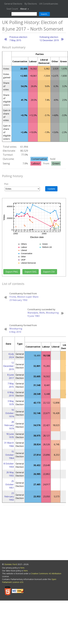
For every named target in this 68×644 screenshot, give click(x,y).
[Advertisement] (26, 533)
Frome (13, 297)
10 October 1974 (10, 413)
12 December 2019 (8, 366)
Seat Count (12, 9)
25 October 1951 (10, 484)
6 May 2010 (15, 332)
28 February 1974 (9, 425)
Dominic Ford (11, 564)
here (22, 568)
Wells (42, 313)
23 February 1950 (18, 300)
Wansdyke (33, 313)
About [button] (24, 9)
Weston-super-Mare (28, 297)
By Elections (31, 4)
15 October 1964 (10, 455)
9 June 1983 (34, 316)
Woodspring (52, 313)
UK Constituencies (49, 4)
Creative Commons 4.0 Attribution (46, 573)
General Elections (13, 4)
